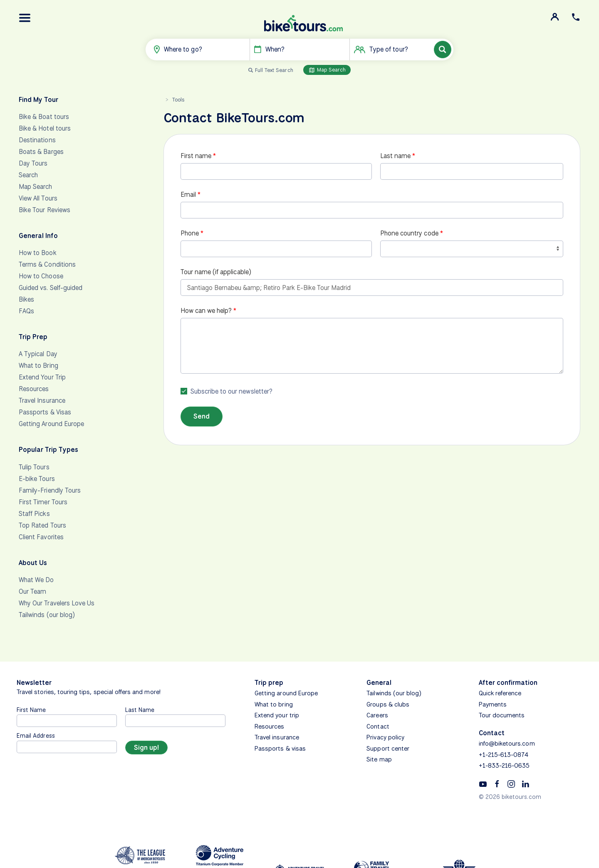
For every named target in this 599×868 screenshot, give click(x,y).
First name (196, 156)
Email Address (36, 735)
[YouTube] (483, 784)
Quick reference (500, 693)
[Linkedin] (525, 784)
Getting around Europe (286, 693)
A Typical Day (38, 354)
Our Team (32, 591)
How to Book (38, 253)
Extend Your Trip (42, 377)
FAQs (26, 311)
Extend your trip (277, 715)
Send (202, 416)
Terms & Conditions (47, 264)
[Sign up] (146, 748)
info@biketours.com (507, 744)
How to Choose (41, 276)
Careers (377, 715)
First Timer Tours (43, 502)
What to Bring (38, 366)
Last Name (140, 710)
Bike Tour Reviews (45, 210)
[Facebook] (497, 784)
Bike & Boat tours (44, 117)
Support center (388, 749)
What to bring (274, 704)
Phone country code (409, 233)
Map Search (327, 70)
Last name (395, 156)
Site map (379, 759)
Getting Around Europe (51, 424)
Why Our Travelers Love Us (57, 603)
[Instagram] (511, 784)
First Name (31, 710)
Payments (493, 704)
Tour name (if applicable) (216, 272)
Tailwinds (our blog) (47, 615)
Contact (378, 727)
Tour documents (502, 715)
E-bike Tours (37, 479)
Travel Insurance (42, 401)
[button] (25, 18)
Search (28, 175)
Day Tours (33, 163)
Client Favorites (41, 537)
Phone (190, 233)
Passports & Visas (45, 412)
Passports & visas (280, 749)
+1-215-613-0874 (504, 755)
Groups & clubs (388, 704)
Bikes (26, 299)
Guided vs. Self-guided (51, 288)
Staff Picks (34, 514)
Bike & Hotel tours (45, 128)
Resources (34, 389)
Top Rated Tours (42, 525)
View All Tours (38, 198)
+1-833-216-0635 (504, 766)
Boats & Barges (41, 152)
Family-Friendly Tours (50, 490)
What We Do (36, 580)
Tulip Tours (34, 467)
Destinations (37, 140)
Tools (178, 100)
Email (188, 195)
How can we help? (206, 311)
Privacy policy (385, 737)
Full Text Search (274, 70)
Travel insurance (277, 737)
